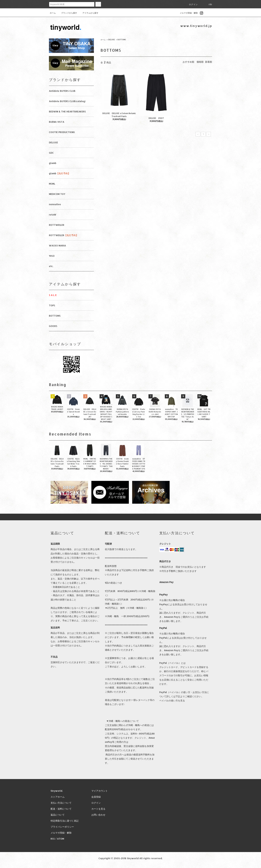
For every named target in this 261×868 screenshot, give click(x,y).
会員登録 (96, 797)
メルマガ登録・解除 (187, 13)
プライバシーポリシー (62, 827)
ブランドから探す (67, 13)
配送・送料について (61, 809)
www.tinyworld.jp (196, 26)
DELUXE (112, 40)
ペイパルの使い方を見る (172, 700)
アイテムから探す (88, 13)
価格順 (200, 62)
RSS (53, 839)
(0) (208, 4)
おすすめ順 (188, 62)
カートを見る (98, 809)
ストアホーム (58, 797)
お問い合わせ (98, 815)
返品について (58, 815)
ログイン (193, 4)
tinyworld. (57, 791)
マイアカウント (100, 791)
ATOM (61, 839)
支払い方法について (61, 803)
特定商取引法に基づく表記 (65, 821)
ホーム (53, 13)
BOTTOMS (122, 40)
